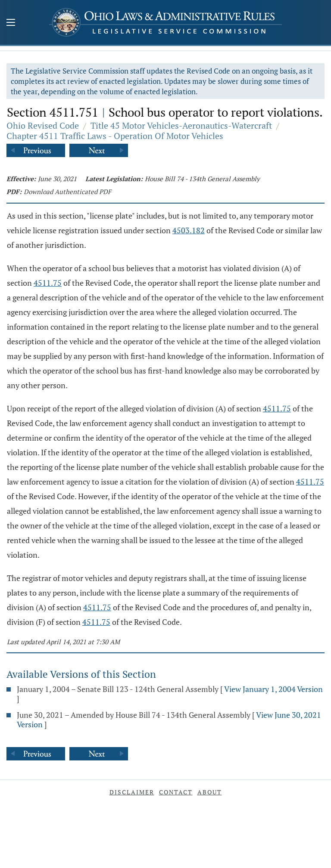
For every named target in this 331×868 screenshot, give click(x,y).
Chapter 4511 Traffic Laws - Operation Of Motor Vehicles (115, 136)
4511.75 (48, 283)
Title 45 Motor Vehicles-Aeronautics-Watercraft (181, 125)
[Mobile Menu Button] (11, 23)
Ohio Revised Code (43, 125)
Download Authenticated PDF (67, 192)
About (210, 792)
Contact (176, 792)
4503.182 (189, 230)
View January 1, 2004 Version (273, 689)
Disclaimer (132, 792)
